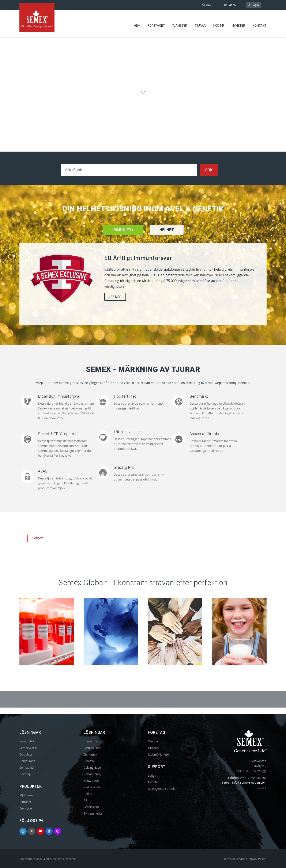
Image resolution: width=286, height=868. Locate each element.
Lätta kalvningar (127, 432)
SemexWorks (28, 748)
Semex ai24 (27, 767)
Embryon (26, 808)
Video (230, 5)
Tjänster (180, 22)
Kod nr (219, 22)
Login (253, 5)
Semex (38, 538)
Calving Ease (92, 767)
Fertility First (92, 748)
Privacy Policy (257, 859)
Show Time (91, 781)
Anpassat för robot (206, 434)
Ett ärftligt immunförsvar (59, 396)
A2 (85, 800)
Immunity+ (27, 741)
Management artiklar (162, 789)
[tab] (167, 235)
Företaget (156, 22)
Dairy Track (27, 761)
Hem (137, 22)
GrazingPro (91, 807)
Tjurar (200, 22)
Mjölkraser (27, 795)
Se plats (262, 788)
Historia (153, 748)
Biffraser (25, 802)
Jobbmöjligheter (159, 754)
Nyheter (238, 22)
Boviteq (25, 774)
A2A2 (43, 471)
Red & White (92, 787)
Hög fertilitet (125, 396)
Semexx (89, 761)
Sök (207, 5)
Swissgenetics (93, 813)
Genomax (90, 754)
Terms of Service (234, 859)
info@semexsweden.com (249, 782)
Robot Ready (92, 774)
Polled (88, 794)
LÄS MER (115, 297)
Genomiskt (199, 396)
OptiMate (26, 754)
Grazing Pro (124, 467)
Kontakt (259, 22)
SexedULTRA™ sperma (58, 434)
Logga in (154, 776)
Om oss (153, 741)
